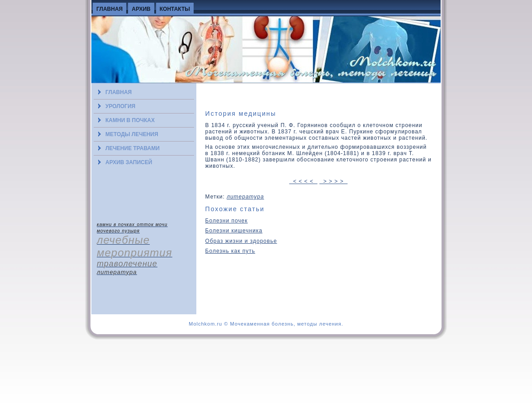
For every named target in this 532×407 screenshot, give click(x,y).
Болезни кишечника (234, 231)
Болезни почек (227, 221)
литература (245, 197)
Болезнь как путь (230, 251)
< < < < (303, 181)
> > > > (333, 181)
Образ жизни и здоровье (241, 241)
